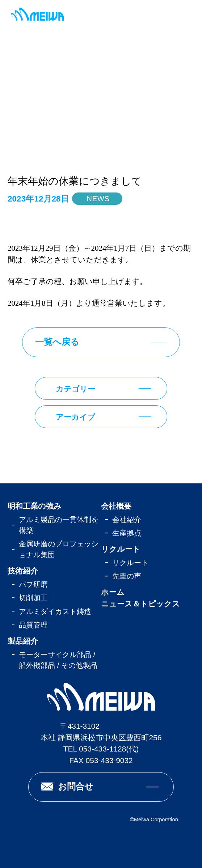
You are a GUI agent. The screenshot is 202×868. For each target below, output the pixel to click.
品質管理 (33, 625)
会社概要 (116, 506)
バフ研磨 (33, 584)
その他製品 (79, 665)
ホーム (113, 592)
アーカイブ (75, 417)
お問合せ (76, 786)
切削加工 (33, 598)
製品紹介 (23, 641)
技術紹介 (23, 571)
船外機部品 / (40, 665)
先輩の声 (127, 576)
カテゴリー (75, 389)
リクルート (121, 549)
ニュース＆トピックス (140, 604)
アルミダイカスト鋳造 (55, 611)
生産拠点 (127, 533)
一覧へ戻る (57, 342)
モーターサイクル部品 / (57, 655)
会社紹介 (127, 520)
